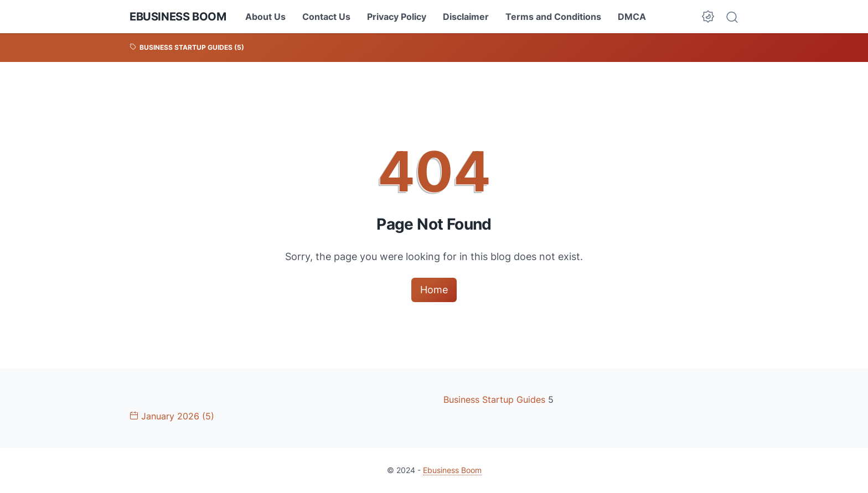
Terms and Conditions (553, 17)
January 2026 (172, 416)
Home (434, 290)
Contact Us (326, 17)
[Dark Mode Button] (708, 17)
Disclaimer (466, 17)
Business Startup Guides (496, 399)
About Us (265, 17)
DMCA (632, 17)
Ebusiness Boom (178, 17)
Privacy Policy (397, 17)
